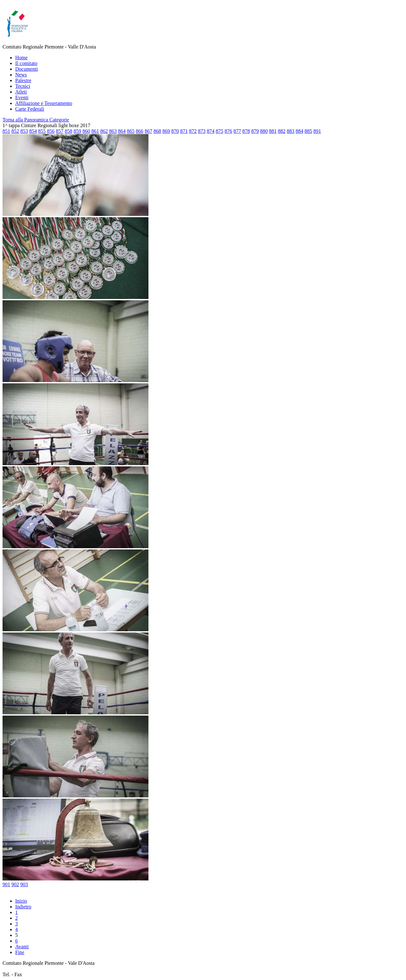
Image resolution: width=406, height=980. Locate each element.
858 (69, 131)
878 (246, 131)
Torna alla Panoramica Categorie (36, 120)
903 (24, 884)
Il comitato (26, 63)
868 (157, 131)
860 (86, 131)
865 (131, 131)
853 (24, 131)
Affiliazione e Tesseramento (44, 103)
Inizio (21, 901)
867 (148, 131)
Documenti (26, 69)
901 (6, 884)
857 (60, 131)
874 (211, 131)
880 (264, 131)
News (21, 75)
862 (104, 131)
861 (95, 131)
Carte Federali (30, 109)
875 (219, 131)
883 (291, 131)
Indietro (23, 907)
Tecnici (23, 86)
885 (308, 131)
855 (42, 131)
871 (184, 131)
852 (15, 131)
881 (273, 131)
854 (33, 131)
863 (113, 131)
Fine (20, 952)
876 (228, 131)
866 (140, 131)
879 (255, 131)
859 (77, 131)
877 (237, 131)
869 (166, 131)
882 (282, 131)
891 (317, 131)
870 (175, 131)
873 (202, 131)
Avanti (22, 947)
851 (6, 131)
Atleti (21, 92)
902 (15, 884)
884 (299, 131)
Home (21, 58)
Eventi (22, 97)
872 (193, 131)
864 (122, 131)
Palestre (23, 80)
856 (51, 131)
